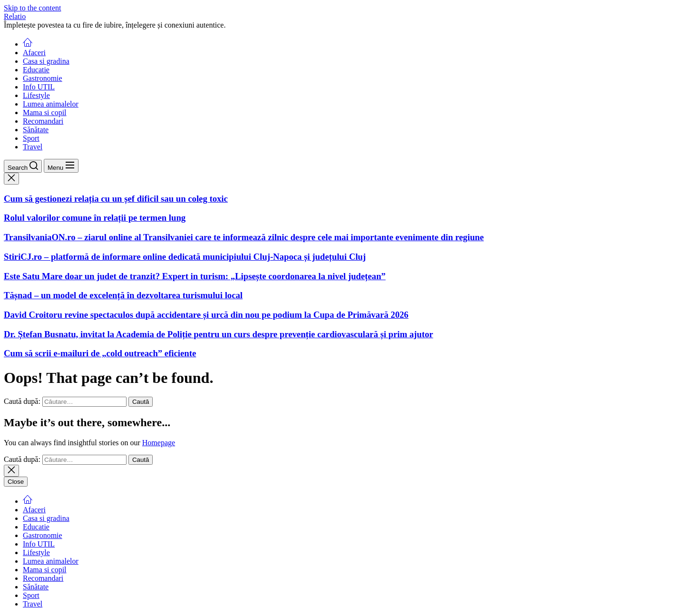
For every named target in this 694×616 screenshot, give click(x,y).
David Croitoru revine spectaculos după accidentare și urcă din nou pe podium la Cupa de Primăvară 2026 (206, 315)
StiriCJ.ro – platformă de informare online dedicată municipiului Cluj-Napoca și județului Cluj (185, 257)
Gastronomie (43, 78)
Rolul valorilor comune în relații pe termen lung (95, 218)
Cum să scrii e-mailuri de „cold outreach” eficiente (100, 353)
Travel (33, 147)
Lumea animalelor (51, 104)
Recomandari (43, 121)
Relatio (15, 16)
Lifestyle (36, 95)
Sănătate (36, 130)
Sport (31, 138)
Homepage (159, 443)
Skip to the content (32, 8)
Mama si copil (45, 112)
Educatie (36, 70)
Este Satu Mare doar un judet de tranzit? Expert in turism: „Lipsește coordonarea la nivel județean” (195, 276)
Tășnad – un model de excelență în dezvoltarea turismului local (123, 295)
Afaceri (34, 53)
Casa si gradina (46, 61)
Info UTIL (39, 87)
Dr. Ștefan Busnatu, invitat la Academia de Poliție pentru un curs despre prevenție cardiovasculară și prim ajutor (219, 334)
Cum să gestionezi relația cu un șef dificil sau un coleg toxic (116, 199)
